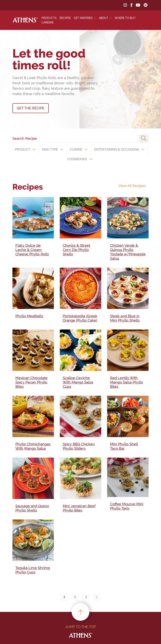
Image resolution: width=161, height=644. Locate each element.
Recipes (65, 18)
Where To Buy (125, 18)
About (104, 18)
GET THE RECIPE (31, 108)
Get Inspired (83, 18)
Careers (48, 22)
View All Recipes (132, 186)
